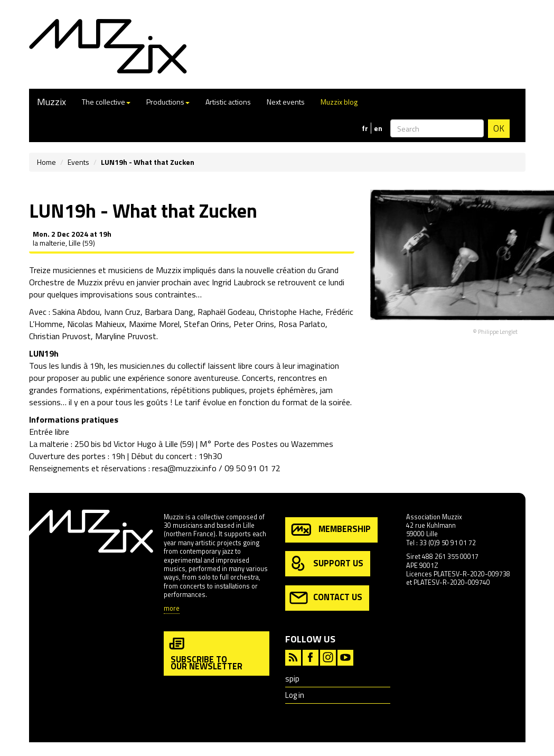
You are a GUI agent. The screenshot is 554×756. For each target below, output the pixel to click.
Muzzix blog (339, 102)
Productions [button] (168, 102)
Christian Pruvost (60, 336)
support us (326, 564)
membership (330, 530)
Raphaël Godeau (226, 312)
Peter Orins (254, 324)
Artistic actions (228, 102)
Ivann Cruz (122, 312)
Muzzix (51, 102)
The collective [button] (106, 102)
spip (292, 679)
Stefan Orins (206, 324)
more (172, 609)
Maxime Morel (154, 324)
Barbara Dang (169, 312)
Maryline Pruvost (126, 336)
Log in (295, 695)
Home (46, 162)
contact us (326, 598)
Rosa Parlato (302, 324)
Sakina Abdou (76, 312)
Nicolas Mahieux (96, 324)
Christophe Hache (290, 312)
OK (499, 128)
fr (365, 128)
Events (78, 162)
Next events (286, 102)
